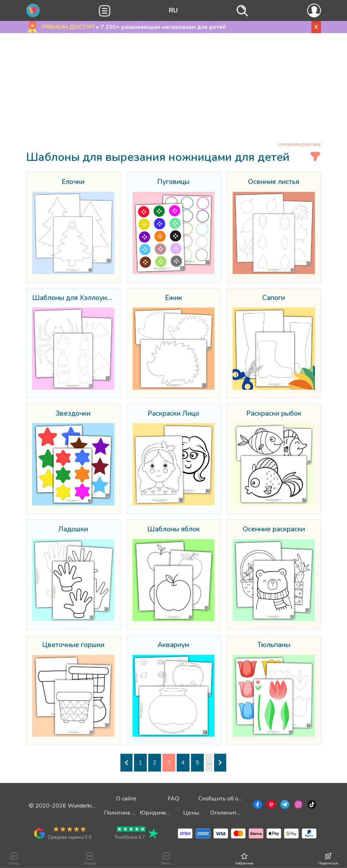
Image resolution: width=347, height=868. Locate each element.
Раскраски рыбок (274, 414)
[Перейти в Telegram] (284, 806)
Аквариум (173, 645)
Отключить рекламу (237, 813)
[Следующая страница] (220, 763)
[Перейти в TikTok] (311, 806)
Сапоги (274, 298)
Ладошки (73, 530)
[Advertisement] (173, 89)
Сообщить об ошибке (227, 799)
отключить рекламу (300, 144)
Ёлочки (73, 182)
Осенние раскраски (274, 530)
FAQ (173, 799)
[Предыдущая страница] (126, 763)
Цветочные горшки (73, 645)
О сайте (126, 799)
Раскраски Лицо (173, 414)
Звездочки (73, 414)
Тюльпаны (274, 645)
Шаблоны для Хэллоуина (73, 298)
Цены (191, 813)
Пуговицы (173, 182)
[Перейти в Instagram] (298, 806)
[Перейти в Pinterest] (271, 806)
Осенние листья (274, 182)
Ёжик (173, 298)
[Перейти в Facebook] (257, 806)
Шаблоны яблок (173, 530)
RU (173, 10)
